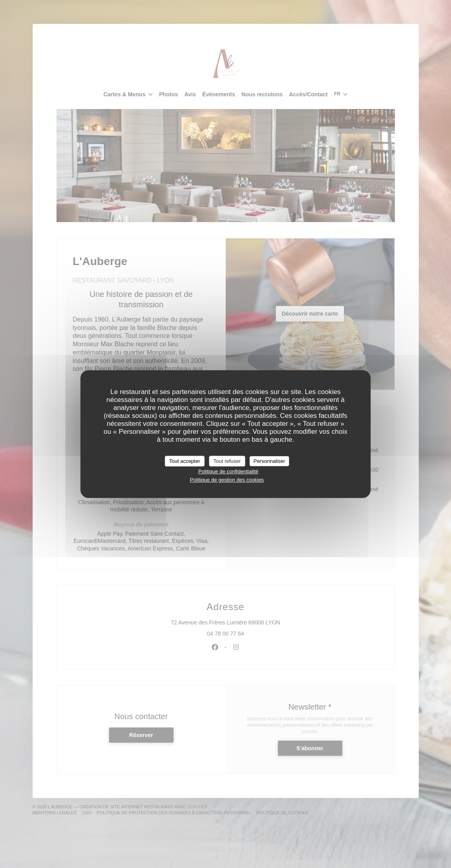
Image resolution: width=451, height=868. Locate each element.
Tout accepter (185, 461)
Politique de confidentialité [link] (228, 471)
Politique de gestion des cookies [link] (227, 480)
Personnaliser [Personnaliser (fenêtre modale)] (269, 461)
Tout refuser (227, 461)
